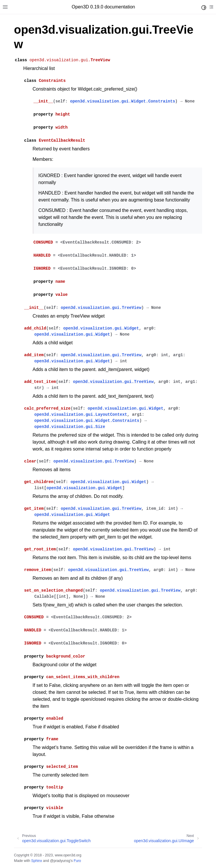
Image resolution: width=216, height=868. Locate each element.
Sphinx (36, 861)
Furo (77, 861)
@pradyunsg (60, 861)
